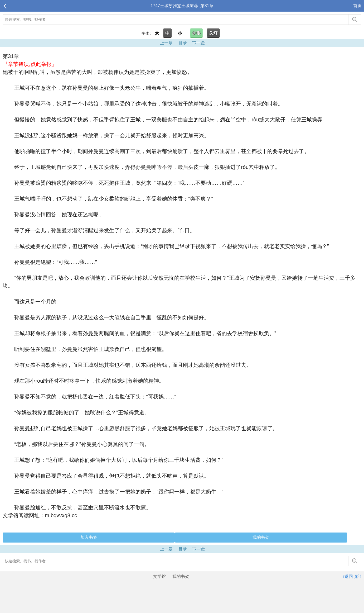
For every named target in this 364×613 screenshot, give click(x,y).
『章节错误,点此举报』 (30, 64)
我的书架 (261, 537)
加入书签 (89, 537)
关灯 (213, 33)
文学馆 (159, 576)
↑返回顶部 (352, 576)
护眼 (196, 33)
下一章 (198, 43)
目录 (183, 43)
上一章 (166, 43)
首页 (357, 6)
